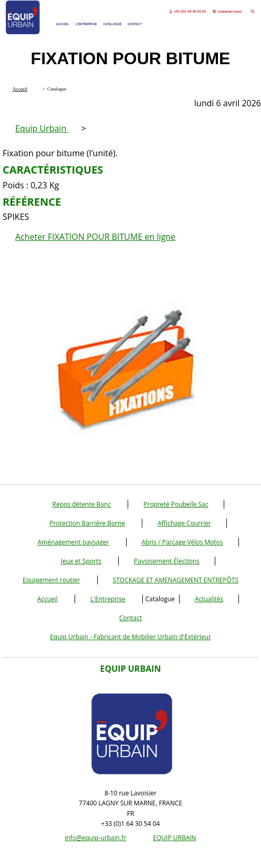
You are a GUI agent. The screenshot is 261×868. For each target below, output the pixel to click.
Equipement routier (51, 580)
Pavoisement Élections (167, 561)
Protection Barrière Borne (87, 523)
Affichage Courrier (184, 523)
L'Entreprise (108, 599)
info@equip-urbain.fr (95, 838)
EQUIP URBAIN (174, 838)
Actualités (209, 599)
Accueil (48, 599)
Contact (130, 618)
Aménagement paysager (73, 542)
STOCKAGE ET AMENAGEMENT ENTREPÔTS (176, 580)
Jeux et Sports (81, 561)
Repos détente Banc (81, 504)
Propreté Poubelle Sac (176, 504)
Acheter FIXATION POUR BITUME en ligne (95, 237)
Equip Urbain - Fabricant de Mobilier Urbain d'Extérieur (130, 637)
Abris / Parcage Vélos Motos (182, 542)
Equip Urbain (42, 128)
